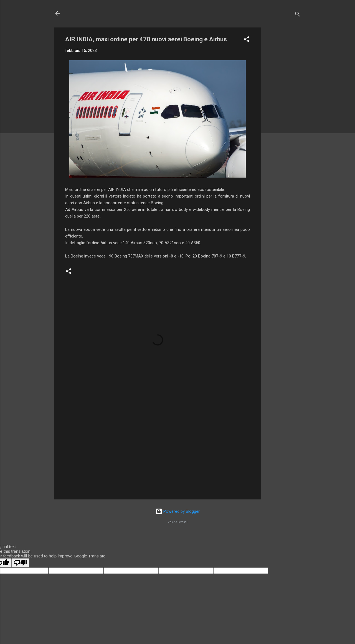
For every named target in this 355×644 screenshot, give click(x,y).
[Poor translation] (20, 563)
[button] (247, 40)
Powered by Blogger (178, 511)
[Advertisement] (283, 111)
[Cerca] (298, 15)
